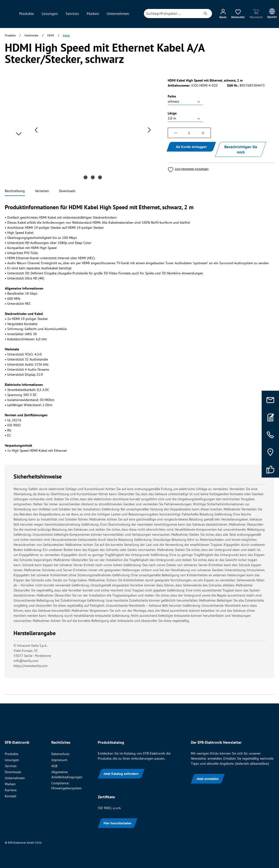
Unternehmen (15, 778)
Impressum (59, 760)
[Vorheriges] (36, 130)
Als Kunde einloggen (191, 147)
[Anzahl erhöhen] (203, 133)
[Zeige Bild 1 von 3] (86, 177)
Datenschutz (60, 754)
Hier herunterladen (118, 823)
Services (11, 766)
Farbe (172, 96)
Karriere (11, 790)
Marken (10, 784)
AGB (54, 766)
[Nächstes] (149, 130)
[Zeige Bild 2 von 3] (93, 177)
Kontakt (11, 796)
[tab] (15, 191)
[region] (81, 130)
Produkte (12, 754)
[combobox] (171, 14)
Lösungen (12, 760)
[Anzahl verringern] (176, 133)
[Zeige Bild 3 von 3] (100, 177)
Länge (172, 113)
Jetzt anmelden (208, 779)
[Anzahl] (189, 133)
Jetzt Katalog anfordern (121, 774)
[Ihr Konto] (223, 14)
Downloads (13, 772)
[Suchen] (206, 14)
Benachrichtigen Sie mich (241, 149)
